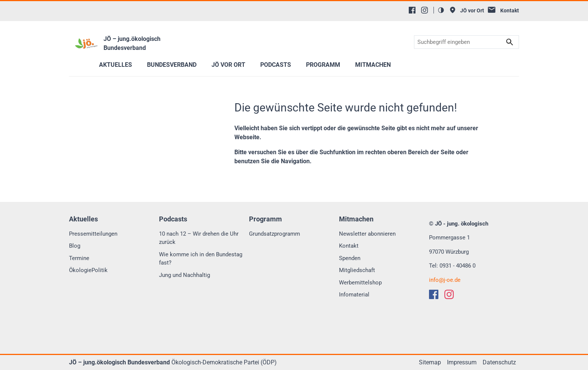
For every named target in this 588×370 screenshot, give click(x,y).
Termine (79, 258)
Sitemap (430, 362)
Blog (75, 246)
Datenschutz (499, 362)
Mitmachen (373, 65)
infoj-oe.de (445, 280)
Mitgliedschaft (357, 270)
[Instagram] (424, 10)
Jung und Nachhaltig (184, 275)
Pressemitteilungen (93, 234)
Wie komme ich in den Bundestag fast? (201, 259)
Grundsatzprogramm (274, 234)
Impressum (462, 362)
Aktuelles (115, 65)
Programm (323, 65)
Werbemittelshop (360, 283)
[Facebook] (412, 10)
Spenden (350, 258)
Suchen (510, 42)
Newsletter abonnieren (367, 234)
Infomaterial (354, 295)
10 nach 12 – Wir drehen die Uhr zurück (199, 238)
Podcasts (276, 65)
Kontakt (349, 246)
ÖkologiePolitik (88, 270)
